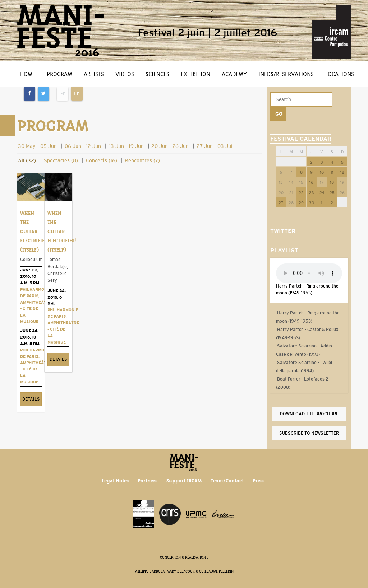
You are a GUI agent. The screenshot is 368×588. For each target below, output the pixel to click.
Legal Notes (115, 477)
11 (332, 158)
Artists (94, 74)
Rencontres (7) (142, 160)
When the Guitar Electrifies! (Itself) (34, 229)
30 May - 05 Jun (37, 146)
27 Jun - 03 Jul (215, 146)
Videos (125, 74)
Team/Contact (227, 477)
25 (332, 178)
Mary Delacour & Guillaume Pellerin (200, 568)
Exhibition (195, 74)
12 (342, 158)
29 (301, 188)
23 (312, 178)
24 (322, 178)
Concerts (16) (102, 160)
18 (332, 168)
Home (28, 74)
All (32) (27, 160)
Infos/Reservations (286, 74)
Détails (30, 410)
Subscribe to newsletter (309, 419)
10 (322, 158)
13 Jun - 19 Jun (126, 146)
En (77, 93)
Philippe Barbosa (150, 568)
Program (59, 74)
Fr (63, 93)
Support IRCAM (184, 477)
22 (301, 178)
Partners (148, 477)
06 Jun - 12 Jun (83, 146)
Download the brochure (309, 400)
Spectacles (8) (61, 160)
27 (281, 188)
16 (311, 168)
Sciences (157, 74)
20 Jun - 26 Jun (170, 146)
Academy (234, 74)
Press (259, 477)
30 (312, 188)
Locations (340, 74)
